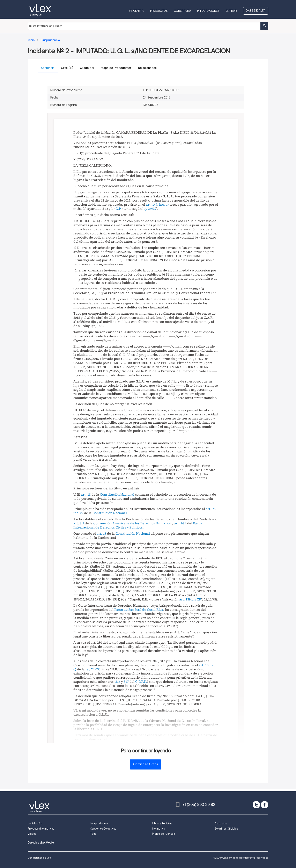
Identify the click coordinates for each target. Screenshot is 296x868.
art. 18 (86, 494)
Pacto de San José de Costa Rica (139, 610)
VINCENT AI (136, 11)
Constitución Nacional (117, 494)
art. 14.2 (180, 523)
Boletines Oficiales (226, 829)
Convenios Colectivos (103, 829)
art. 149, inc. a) (157, 204)
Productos (159, 11)
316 (118, 681)
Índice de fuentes (164, 834)
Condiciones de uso (39, 858)
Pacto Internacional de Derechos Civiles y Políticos (138, 525)
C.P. (119, 209)
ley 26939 (149, 209)
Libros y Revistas (162, 823)
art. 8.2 (79, 523)
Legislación (35, 823)
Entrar (231, 11)
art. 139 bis (188, 599)
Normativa (159, 829)
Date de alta (256, 10)
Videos (32, 834)
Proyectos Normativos (41, 829)
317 (126, 681)
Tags (93, 834)
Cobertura (182, 11)
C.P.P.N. (141, 681)
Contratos (221, 823)
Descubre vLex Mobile (41, 843)
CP (199, 599)
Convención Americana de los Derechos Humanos (132, 523)
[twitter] (256, 805)
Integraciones (208, 11)
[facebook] (265, 805)
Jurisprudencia (99, 823)
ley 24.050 (93, 669)
